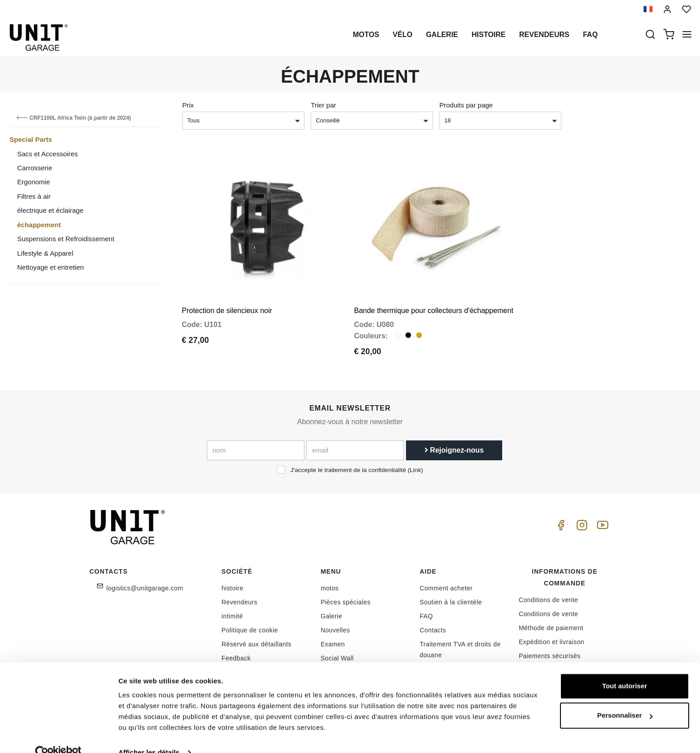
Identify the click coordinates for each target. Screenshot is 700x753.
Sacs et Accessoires (47, 154)
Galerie (442, 35)
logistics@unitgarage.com (145, 582)
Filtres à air (34, 196)
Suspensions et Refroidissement (66, 239)
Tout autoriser (625, 669)
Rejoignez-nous (454, 443)
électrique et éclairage (50, 210)
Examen (333, 638)
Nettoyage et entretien (51, 267)
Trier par (323, 105)
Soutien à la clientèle (451, 596)
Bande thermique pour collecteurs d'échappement (434, 304)
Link (415, 463)
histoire (488, 35)
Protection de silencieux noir (227, 304)
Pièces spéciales (346, 596)
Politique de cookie (250, 624)
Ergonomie (34, 182)
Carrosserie (35, 168)
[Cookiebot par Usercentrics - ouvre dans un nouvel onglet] (58, 735)
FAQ (426, 610)
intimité (233, 610)
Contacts (433, 624)
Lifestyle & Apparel (45, 253)
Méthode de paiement (551, 622)
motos (366, 35)
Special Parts (31, 139)
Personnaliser (625, 698)
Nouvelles (335, 624)
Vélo (403, 35)
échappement (39, 225)
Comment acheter (446, 582)
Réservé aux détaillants (257, 638)
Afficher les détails (149, 735)
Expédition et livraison (552, 636)
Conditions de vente (548, 594)
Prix (188, 105)
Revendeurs (544, 35)
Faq (590, 35)
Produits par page (466, 105)
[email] (355, 444)
